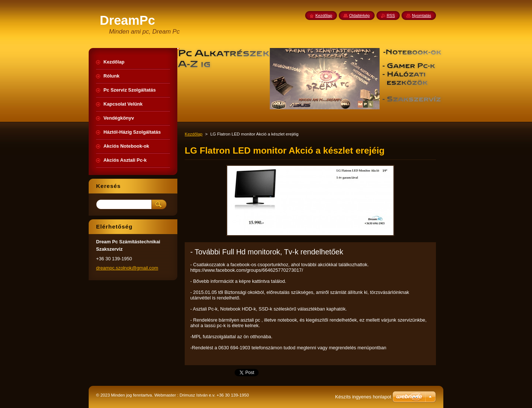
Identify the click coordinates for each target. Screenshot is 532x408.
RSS (391, 16)
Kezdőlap (194, 134)
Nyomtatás (422, 16)
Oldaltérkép (359, 16)
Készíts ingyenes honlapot (363, 397)
